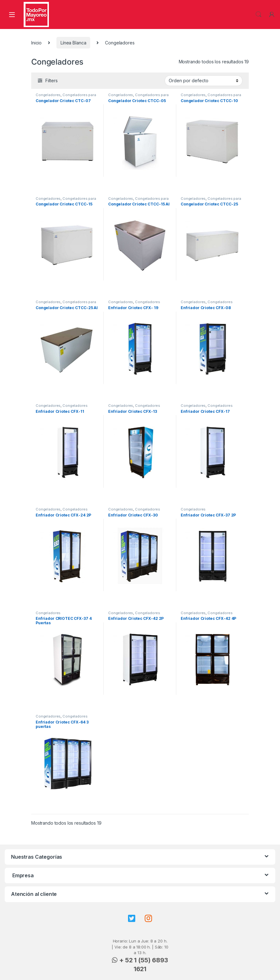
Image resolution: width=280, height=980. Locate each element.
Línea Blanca (73, 43)
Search (259, 14)
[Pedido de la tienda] (204, 81)
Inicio (36, 43)
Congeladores (48, 95)
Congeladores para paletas (66, 97)
